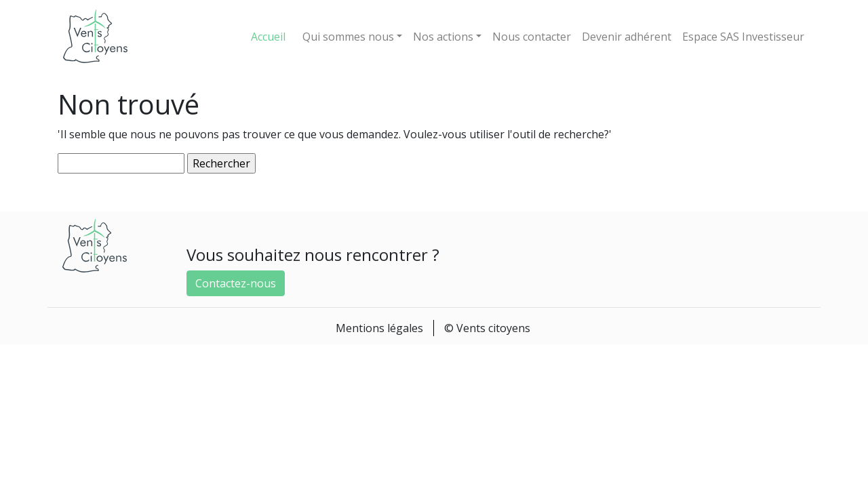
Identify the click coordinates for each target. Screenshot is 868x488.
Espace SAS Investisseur (743, 37)
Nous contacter (532, 37)
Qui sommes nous (348, 37)
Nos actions (443, 37)
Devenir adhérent (627, 37)
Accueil (268, 37)
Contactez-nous (236, 283)
